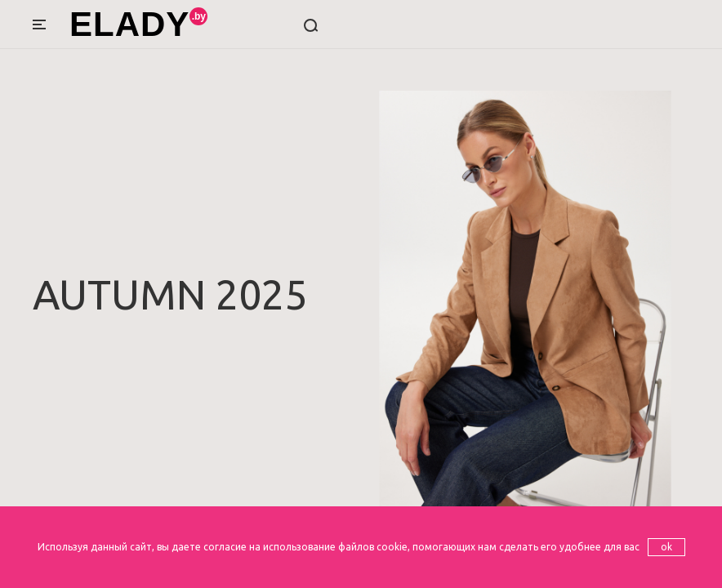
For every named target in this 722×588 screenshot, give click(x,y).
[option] (361, 294)
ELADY (129, 24)
